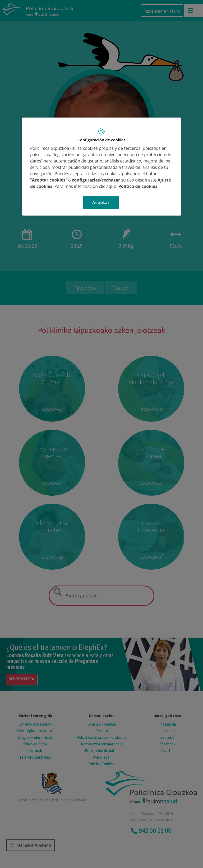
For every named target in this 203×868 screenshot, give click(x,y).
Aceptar (101, 202)
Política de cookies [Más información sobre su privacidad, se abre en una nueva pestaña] (138, 186)
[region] (101, 167)
